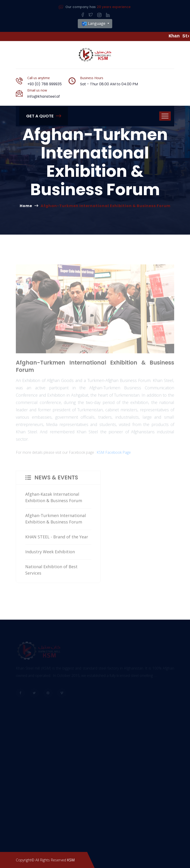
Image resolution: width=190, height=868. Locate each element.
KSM (71, 860)
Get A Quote (44, 116)
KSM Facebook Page (114, 454)
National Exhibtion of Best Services (51, 572)
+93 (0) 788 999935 (45, 84)
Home (26, 206)
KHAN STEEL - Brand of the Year (57, 539)
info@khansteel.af (44, 96)
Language (94, 24)
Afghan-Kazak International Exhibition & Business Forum (54, 499)
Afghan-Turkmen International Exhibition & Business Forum (56, 521)
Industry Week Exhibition (50, 554)
